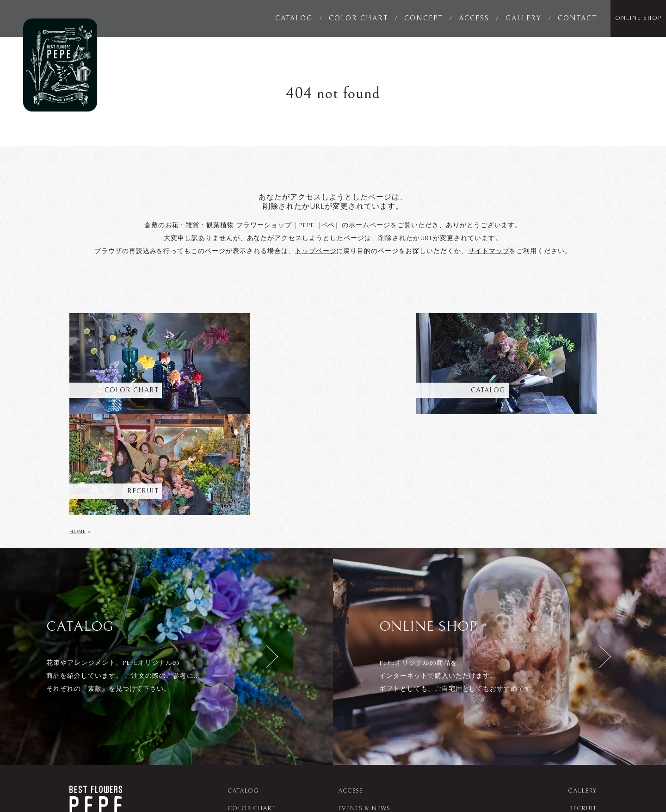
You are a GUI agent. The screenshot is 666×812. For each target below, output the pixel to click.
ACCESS (474, 18)
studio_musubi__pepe (507, 783)
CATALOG (294, 18)
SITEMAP (583, 728)
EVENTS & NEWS (364, 711)
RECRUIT (583, 711)
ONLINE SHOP (638, 18)
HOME (78, 434)
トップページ (316, 251)
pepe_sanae (437, 783)
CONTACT (577, 18)
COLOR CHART (358, 18)
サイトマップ (489, 251)
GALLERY (524, 18)
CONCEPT (423, 18)
